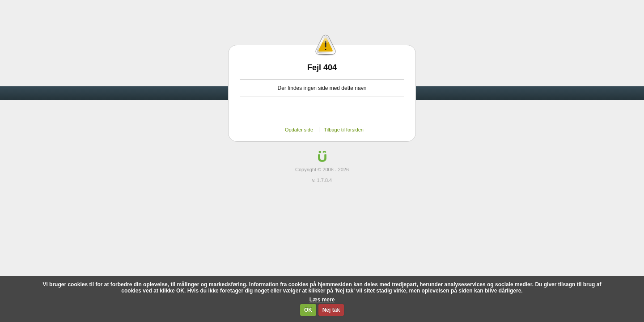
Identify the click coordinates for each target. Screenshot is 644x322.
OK (308, 310)
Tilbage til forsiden (344, 130)
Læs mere (322, 300)
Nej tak (331, 310)
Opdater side (299, 130)
